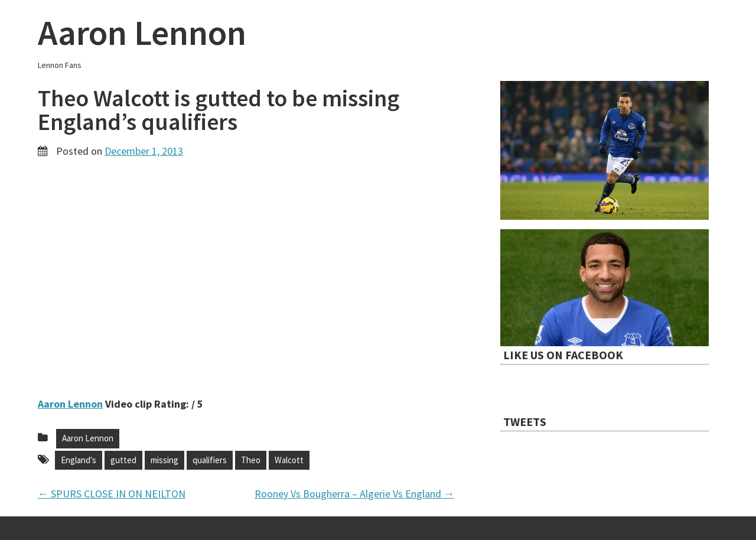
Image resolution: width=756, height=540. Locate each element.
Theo (251, 460)
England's (79, 460)
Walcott (289, 460)
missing (164, 460)
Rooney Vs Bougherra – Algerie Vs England (354, 494)
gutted (123, 460)
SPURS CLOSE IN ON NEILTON (112, 494)
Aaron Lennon (142, 32)
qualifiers (210, 460)
